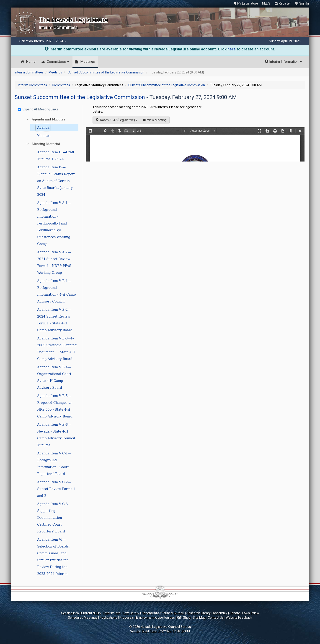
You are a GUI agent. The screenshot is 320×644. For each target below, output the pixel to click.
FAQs (246, 613)
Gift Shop (184, 618)
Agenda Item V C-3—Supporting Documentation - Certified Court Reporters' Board (54, 518)
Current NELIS (91, 613)
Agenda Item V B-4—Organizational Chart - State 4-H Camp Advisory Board (55, 377)
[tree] (49, 347)
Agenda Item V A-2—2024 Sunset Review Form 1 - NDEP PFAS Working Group (54, 262)
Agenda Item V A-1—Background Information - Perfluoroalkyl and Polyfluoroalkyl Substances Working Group (54, 223)
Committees (58, 62)
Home (31, 62)
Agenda (43, 128)
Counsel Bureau (173, 613)
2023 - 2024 (56, 41)
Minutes (44, 136)
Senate (235, 613)
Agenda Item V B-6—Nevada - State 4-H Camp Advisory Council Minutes (56, 435)
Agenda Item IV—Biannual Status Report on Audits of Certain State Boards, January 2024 (56, 181)
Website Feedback (239, 618)
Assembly (220, 613)
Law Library (131, 613)
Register (285, 3)
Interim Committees (29, 72)
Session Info (70, 613)
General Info (150, 613)
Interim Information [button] (283, 62)
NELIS (266, 3)
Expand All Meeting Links (38, 109)
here (232, 49)
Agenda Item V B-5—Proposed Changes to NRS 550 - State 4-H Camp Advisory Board (55, 406)
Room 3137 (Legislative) (116, 120)
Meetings (88, 62)
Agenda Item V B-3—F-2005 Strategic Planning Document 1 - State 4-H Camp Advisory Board (57, 349)
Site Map (199, 618)
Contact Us (216, 618)
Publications (108, 618)
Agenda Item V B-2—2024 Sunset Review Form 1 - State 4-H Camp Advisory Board (55, 320)
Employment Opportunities (155, 618)
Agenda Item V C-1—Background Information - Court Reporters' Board (54, 464)
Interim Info (112, 613)
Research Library (199, 613)
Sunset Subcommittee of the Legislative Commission (106, 72)
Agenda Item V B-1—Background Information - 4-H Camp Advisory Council (56, 291)
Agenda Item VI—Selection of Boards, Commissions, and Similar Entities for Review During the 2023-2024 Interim (53, 557)
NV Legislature (248, 3)
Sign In (304, 3)
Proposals (127, 618)
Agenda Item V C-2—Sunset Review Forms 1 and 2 (56, 489)
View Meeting (156, 120)
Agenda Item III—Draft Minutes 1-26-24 (56, 156)
